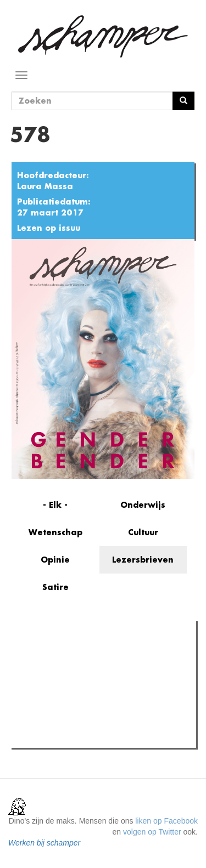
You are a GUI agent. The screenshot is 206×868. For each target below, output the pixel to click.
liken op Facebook (166, 821)
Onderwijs (143, 505)
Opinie (55, 560)
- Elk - (55, 505)
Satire (55, 587)
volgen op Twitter (152, 832)
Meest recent (110, 654)
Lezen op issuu (49, 228)
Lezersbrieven (143, 560)
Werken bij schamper (44, 843)
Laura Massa (45, 186)
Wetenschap (55, 532)
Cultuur (143, 532)
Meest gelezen (46, 654)
